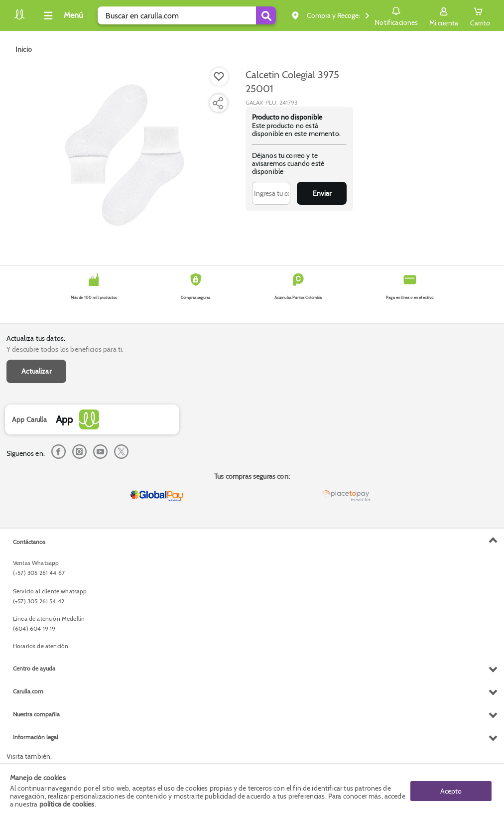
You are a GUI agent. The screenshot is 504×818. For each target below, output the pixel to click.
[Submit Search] (266, 15)
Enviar (322, 193)
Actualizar (36, 371)
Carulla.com (28, 691)
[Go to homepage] (24, 49)
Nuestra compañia (36, 714)
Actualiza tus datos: (36, 338)
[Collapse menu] (62, 15)
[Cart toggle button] (480, 15)
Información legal (36, 737)
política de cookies (67, 804)
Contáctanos (29, 542)
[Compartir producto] (218, 103)
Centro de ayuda (34, 668)
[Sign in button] (444, 15)
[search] (187, 15)
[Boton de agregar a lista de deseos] (219, 77)
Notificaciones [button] (396, 15)
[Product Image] (125, 155)
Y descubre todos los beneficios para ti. (65, 349)
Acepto (451, 791)
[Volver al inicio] (19, 18)
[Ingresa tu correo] (271, 193)
